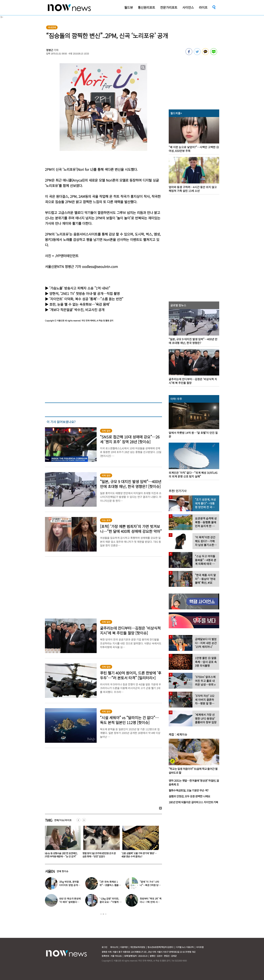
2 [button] (103, 914)
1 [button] (101, 914)
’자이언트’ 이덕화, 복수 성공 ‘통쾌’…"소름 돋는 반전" (86, 299)
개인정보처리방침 (138, 947)
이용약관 (124, 947)
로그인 (104, 947)
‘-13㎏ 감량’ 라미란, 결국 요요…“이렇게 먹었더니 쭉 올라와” (110, 902)
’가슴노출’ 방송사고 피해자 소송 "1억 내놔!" (80, 288)
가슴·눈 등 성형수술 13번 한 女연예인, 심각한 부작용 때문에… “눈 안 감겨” (61, 855)
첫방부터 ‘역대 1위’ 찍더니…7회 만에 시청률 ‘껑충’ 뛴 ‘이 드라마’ (151, 902)
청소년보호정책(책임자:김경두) (160, 947)
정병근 (50, 50)
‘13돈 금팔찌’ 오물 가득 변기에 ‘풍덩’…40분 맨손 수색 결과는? (140, 855)
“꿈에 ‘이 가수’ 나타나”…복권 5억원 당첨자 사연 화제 (150, 885)
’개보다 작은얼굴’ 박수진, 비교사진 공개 (77, 310)
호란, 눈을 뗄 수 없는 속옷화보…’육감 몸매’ (80, 304)
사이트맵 (200, 947)
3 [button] (106, 914)
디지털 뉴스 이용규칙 (185, 947)
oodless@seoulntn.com (100, 266)
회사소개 (114, 947)
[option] (62, 843)
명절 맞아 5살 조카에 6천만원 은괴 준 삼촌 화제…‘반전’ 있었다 (100, 855)
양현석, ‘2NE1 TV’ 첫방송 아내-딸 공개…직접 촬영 (85, 293)
